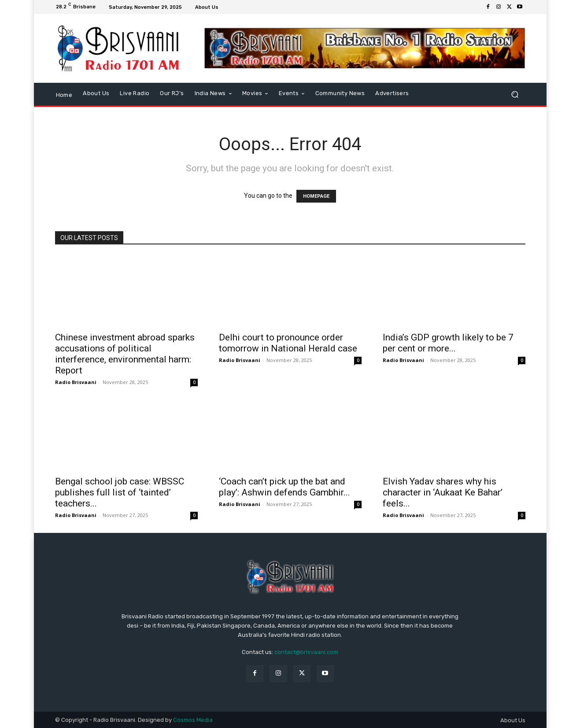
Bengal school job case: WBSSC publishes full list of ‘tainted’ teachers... (120, 492)
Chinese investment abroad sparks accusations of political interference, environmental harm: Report (125, 354)
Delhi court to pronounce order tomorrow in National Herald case (288, 343)
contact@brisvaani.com (306, 652)
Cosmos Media (193, 720)
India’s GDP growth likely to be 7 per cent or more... (448, 343)
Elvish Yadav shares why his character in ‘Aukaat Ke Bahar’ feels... (443, 492)
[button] (515, 94)
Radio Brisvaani (76, 382)
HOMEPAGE (316, 196)
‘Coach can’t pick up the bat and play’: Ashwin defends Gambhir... (284, 487)
